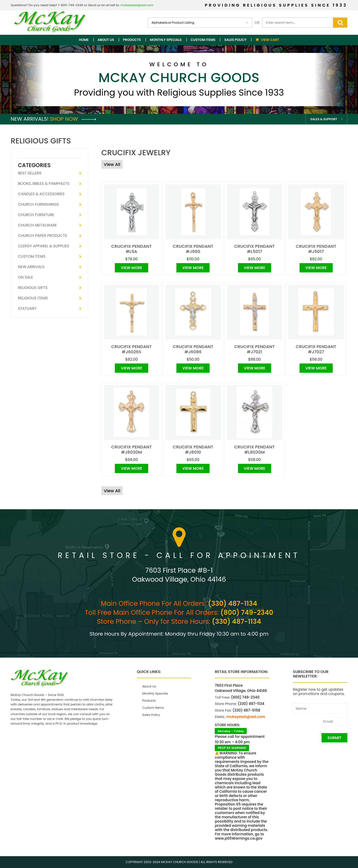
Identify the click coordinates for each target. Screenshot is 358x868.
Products (132, 40)
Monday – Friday (231, 731)
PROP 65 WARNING (232, 748)
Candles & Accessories (41, 194)
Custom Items (203, 40)
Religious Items (33, 298)
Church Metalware (37, 225)
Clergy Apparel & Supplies (44, 246)
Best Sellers (30, 173)
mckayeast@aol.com (137, 5)
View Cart (270, 40)
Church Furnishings (38, 204)
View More (131, 268)
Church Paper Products (43, 236)
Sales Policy (235, 40)
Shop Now (73, 119)
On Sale (25, 277)
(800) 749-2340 (247, 613)
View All (112, 164)
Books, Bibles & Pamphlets (44, 184)
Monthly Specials (166, 40)
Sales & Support (324, 119)
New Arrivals (31, 267)
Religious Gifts (33, 288)
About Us (106, 40)
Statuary (27, 308)
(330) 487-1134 (233, 604)
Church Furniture (36, 215)
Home (84, 40)
